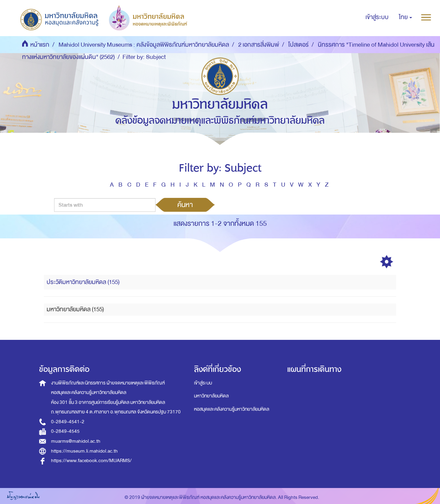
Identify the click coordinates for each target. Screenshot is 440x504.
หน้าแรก (40, 45)
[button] (405, 17)
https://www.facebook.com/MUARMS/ (91, 461)
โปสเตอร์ (298, 45)
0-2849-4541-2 (68, 422)
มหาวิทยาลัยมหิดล (211, 396)
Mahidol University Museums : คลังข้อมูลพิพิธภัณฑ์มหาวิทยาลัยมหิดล (144, 45)
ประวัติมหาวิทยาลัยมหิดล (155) (83, 282)
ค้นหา (185, 205)
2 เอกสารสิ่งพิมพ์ (259, 45)
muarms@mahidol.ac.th (76, 441)
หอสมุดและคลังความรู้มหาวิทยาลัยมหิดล (232, 409)
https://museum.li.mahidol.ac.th (84, 451)
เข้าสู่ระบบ (203, 383)
